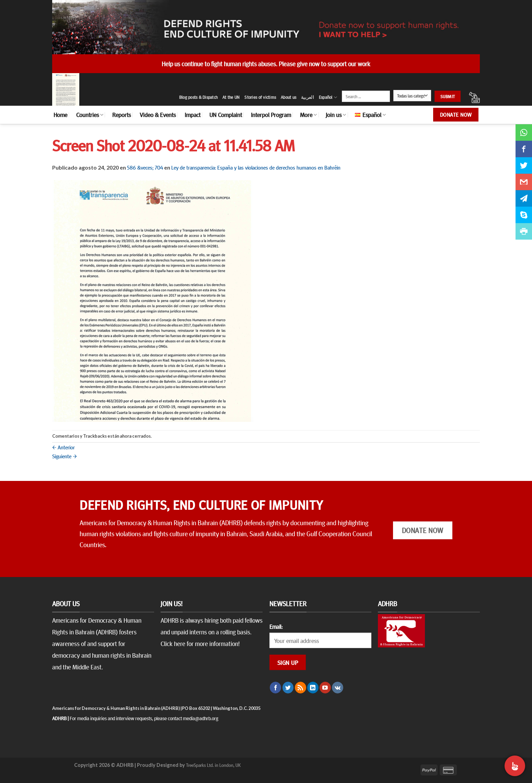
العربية (308, 97)
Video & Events (158, 115)
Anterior (63, 447)
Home (60, 115)
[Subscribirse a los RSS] (300, 688)
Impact (193, 115)
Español (328, 97)
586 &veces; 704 (145, 167)
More (308, 115)
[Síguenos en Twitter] (288, 688)
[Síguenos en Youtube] (325, 688)
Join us (336, 115)
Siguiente (65, 456)
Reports (122, 115)
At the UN (231, 97)
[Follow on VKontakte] (338, 688)
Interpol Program (271, 115)
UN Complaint (226, 115)
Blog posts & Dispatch (198, 97)
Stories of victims (260, 97)
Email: (276, 626)
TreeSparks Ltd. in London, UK (213, 765)
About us (288, 97)
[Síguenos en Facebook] (275, 688)
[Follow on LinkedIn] (313, 688)
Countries (90, 115)
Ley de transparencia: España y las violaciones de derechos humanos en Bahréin (256, 167)
